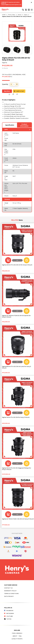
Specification (10, 125)
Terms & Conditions (11, 594)
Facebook (9, 611)
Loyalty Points (17, 639)
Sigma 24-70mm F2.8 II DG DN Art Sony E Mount (18, 519)
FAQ (20, 636)
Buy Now (7, 91)
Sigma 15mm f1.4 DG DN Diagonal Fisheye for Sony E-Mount (17, 469)
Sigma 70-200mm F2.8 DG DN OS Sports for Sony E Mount (16, 316)
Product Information (24, 125)
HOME (4, 15)
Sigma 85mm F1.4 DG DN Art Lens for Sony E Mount (17, 367)
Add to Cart (19, 91)
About (15, 636)
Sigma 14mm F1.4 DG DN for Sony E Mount (16, 417)
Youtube (8, 616)
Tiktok (8, 619)
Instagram (9, 613)
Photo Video (12, 15)
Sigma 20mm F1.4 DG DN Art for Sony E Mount (17, 265)
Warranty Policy (10, 591)
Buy (17, 260)
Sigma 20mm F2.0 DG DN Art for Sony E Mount (17, 16)
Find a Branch (17, 633)
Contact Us (8, 588)
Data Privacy (9, 596)
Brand (20, 15)
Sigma (26, 15)
